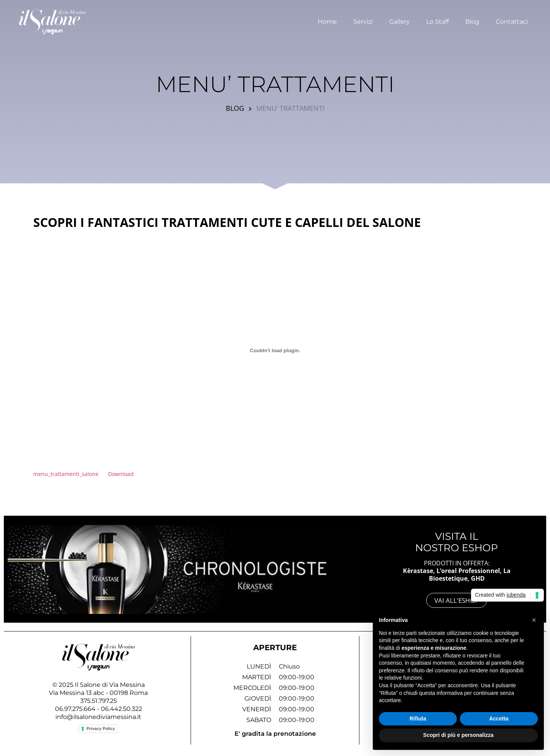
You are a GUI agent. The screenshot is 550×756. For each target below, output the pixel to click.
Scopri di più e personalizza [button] (458, 735)
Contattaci (512, 20)
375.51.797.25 (99, 701)
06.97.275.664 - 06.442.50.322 (99, 709)
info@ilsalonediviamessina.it (98, 717)
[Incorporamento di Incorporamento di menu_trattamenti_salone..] (275, 350)
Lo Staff (438, 20)
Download (121, 474)
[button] (534, 620)
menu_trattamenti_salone (66, 474)
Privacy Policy (101, 728)
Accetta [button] (499, 719)
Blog (472, 20)
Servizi (363, 20)
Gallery (400, 20)
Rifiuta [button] (418, 719)
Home (327, 20)
